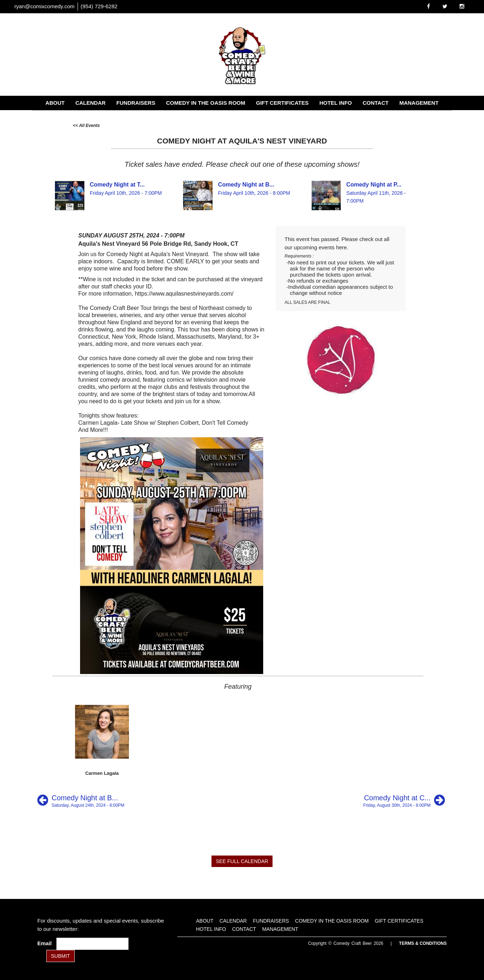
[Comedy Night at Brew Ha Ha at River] (81, 800)
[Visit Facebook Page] (429, 6)
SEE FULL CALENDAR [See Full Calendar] (242, 861)
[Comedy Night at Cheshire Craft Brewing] (404, 800)
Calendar (90, 103)
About (55, 103)
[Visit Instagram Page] (462, 6)
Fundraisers (136, 103)
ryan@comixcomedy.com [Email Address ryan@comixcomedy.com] (45, 6)
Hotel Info (336, 103)
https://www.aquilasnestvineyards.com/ (184, 294)
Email (46, 943)
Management (419, 103)
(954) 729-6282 (99, 6)
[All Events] (86, 125)
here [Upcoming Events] (341, 247)
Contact (376, 103)
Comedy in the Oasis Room (206, 103)
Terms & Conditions (423, 943)
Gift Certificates (282, 103)
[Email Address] (92, 944)
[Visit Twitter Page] (445, 6)
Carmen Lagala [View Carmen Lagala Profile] (102, 773)
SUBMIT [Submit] (60, 956)
